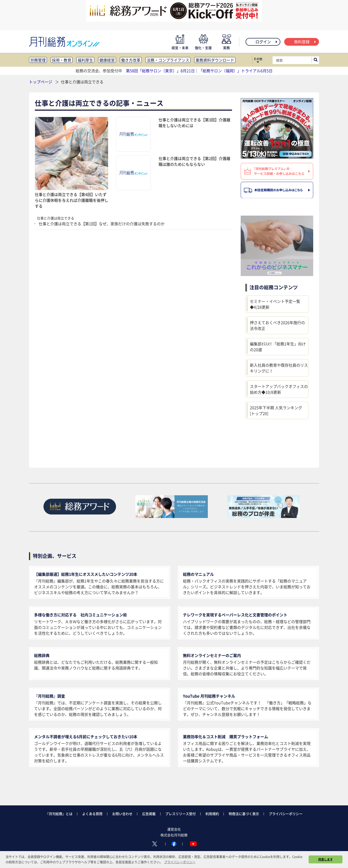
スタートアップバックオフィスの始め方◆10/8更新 (279, 389)
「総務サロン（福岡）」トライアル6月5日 (236, 71)
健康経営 (107, 60)
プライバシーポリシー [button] (180, 862)
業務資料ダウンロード (215, 60)
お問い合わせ (122, 814)
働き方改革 (131, 60)
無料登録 (305, 42)
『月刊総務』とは (59, 814)
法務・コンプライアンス (168, 60)
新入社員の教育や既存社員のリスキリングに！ (279, 368)
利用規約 (212, 814)
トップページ (41, 82)
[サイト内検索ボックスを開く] (316, 60)
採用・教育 (62, 60)
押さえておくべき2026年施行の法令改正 (277, 325)
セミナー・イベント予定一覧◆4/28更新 (275, 304)
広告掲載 (149, 814)
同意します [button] (326, 859)
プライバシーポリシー (286, 814)
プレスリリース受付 (181, 814)
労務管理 (38, 60)
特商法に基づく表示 (244, 814)
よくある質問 (92, 814)
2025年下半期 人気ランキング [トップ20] (276, 410)
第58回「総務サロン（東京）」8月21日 (160, 71)
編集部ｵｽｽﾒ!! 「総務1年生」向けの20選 (278, 347)
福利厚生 (85, 60)
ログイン (267, 42)
